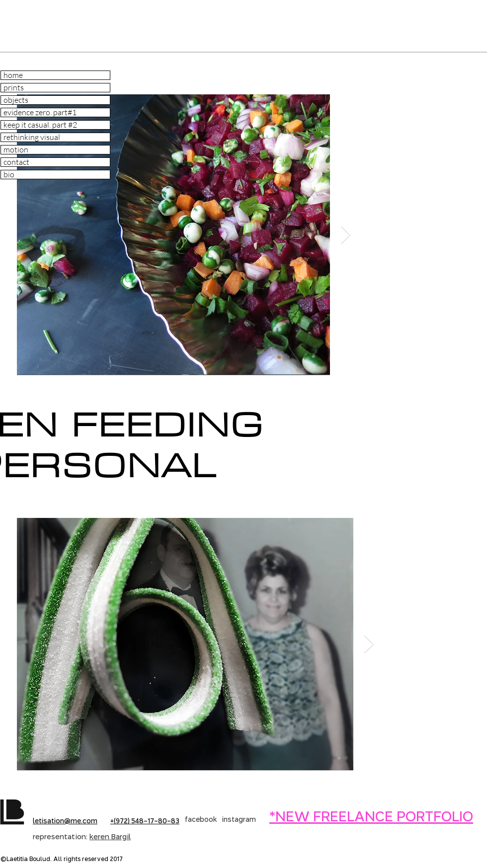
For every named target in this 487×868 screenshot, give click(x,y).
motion (16, 150)
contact (16, 162)
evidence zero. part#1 (40, 112)
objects (16, 100)
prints (14, 88)
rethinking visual (32, 137)
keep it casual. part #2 (40, 125)
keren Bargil (110, 837)
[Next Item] (346, 235)
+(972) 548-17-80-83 (145, 821)
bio (9, 175)
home (13, 75)
